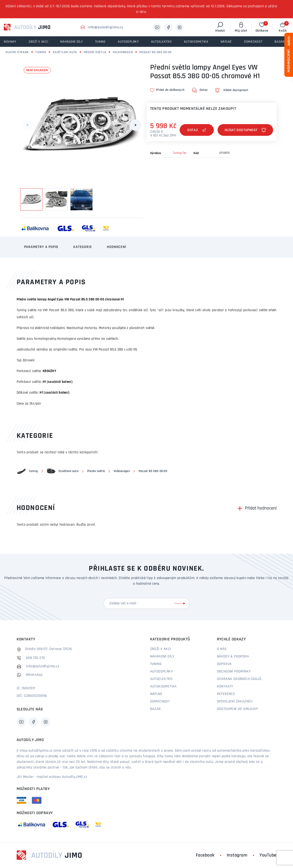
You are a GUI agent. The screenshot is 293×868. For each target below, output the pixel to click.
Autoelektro (161, 679)
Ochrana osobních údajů (239, 679)
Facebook (205, 855)
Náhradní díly (162, 657)
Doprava (224, 664)
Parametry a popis (41, 247)
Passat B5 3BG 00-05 (155, 52)
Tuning (41, 52)
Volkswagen (123, 52)
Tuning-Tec (180, 153)
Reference (226, 694)
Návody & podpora (233, 657)
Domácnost (160, 702)
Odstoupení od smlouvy (237, 709)
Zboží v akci (161, 649)
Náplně (156, 694)
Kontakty (225, 687)
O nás (222, 649)
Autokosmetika (163, 687)
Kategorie (83, 247)
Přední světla (95, 52)
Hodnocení (116, 247)
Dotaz (197, 130)
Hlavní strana (17, 52)
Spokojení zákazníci (235, 702)
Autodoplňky (161, 672)
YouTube (268, 855)
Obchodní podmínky (234, 672)
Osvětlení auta (65, 52)
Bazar (156, 709)
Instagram (237, 855)
